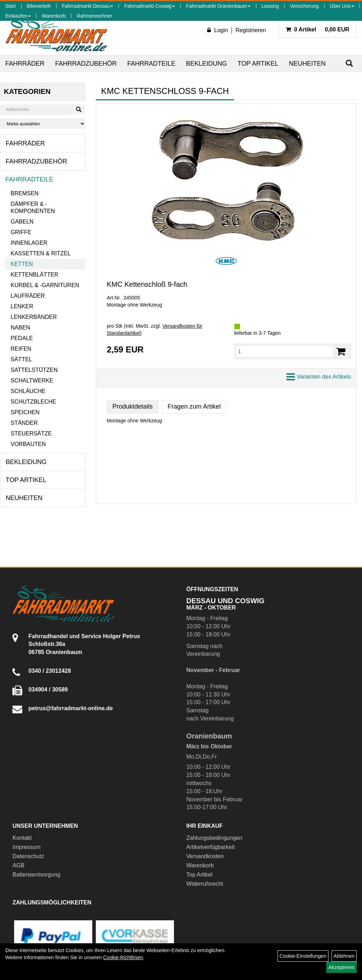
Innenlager (29, 243)
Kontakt (22, 838)
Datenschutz (28, 856)
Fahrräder (25, 64)
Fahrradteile (151, 64)
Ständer (24, 423)
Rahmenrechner (94, 16)
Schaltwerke (32, 381)
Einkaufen (18, 16)
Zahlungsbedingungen (214, 838)
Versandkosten (205, 856)
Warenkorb (54, 16)
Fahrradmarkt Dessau (87, 6)
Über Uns (342, 6)
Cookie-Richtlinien (123, 957)
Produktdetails (133, 406)
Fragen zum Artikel (194, 406)
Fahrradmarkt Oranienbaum (218, 6)
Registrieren (251, 30)
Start (11, 6)
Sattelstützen (34, 370)
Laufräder (28, 296)
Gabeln (22, 222)
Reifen (21, 349)
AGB (18, 865)
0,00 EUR (317, 29)
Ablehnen (344, 956)
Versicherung (304, 6)
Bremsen (25, 193)
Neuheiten (307, 64)
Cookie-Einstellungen (303, 956)
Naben (20, 328)
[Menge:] (285, 351)
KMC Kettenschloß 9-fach (147, 284)
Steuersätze (31, 433)
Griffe (21, 232)
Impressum (26, 847)
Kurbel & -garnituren (45, 285)
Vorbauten (28, 444)
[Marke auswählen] (43, 124)
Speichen (25, 412)
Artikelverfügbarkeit (211, 847)
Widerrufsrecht (205, 884)
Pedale (22, 338)
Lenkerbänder (34, 317)
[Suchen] (349, 63)
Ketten (22, 264)
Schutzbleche (33, 402)
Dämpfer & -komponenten (33, 207)
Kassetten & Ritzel (41, 253)
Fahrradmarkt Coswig (150, 6)
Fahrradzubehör (86, 64)
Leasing (270, 6)
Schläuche (28, 391)
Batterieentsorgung (36, 875)
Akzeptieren (341, 967)
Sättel (21, 359)
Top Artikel (258, 64)
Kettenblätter (34, 275)
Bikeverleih (39, 6)
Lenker (22, 306)
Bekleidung (206, 64)
